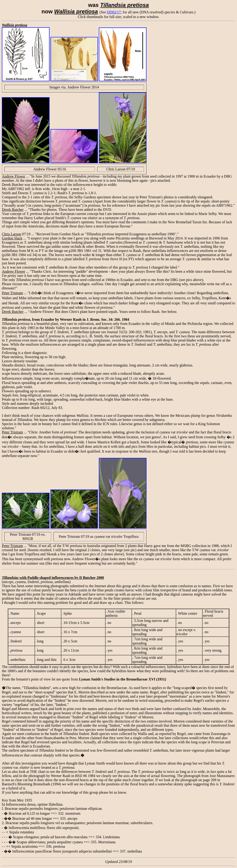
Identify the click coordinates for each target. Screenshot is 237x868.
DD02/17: (114, 12)
